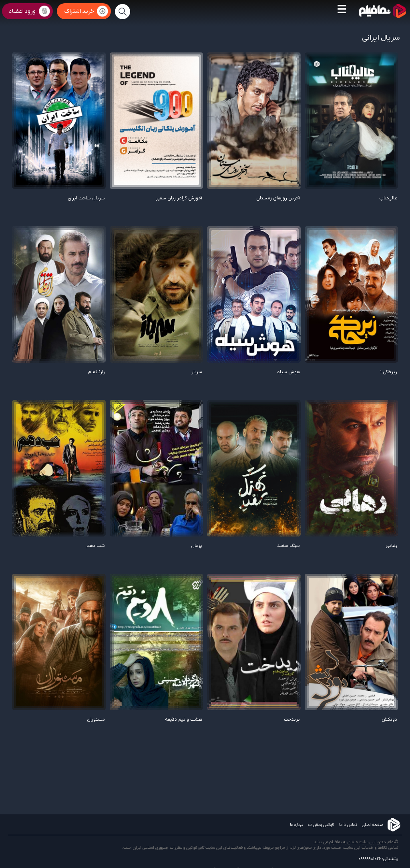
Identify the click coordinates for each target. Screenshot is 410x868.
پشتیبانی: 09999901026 (378, 859)
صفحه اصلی (373, 825)
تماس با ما (348, 825)
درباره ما (296, 825)
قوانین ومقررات (321, 825)
